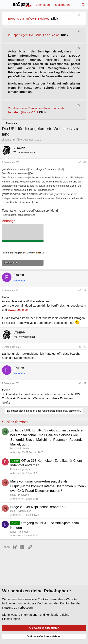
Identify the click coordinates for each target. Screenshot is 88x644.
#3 (85, 347)
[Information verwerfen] (78, 16)
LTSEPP (10, 140)
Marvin (14, 448)
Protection (25, 448)
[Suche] (83, 5)
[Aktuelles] (75, 5)
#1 (85, 162)
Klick (55, 19)
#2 (85, 291)
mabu (13, 495)
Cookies (43, 599)
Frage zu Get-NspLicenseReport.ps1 (38, 507)
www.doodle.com (19, 310)
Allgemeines (26, 469)
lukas (13, 532)
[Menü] (5, 5)
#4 (85, 383)
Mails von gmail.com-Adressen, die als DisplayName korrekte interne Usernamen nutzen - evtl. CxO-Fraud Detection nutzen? (48, 486)
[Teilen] (79, 162)
